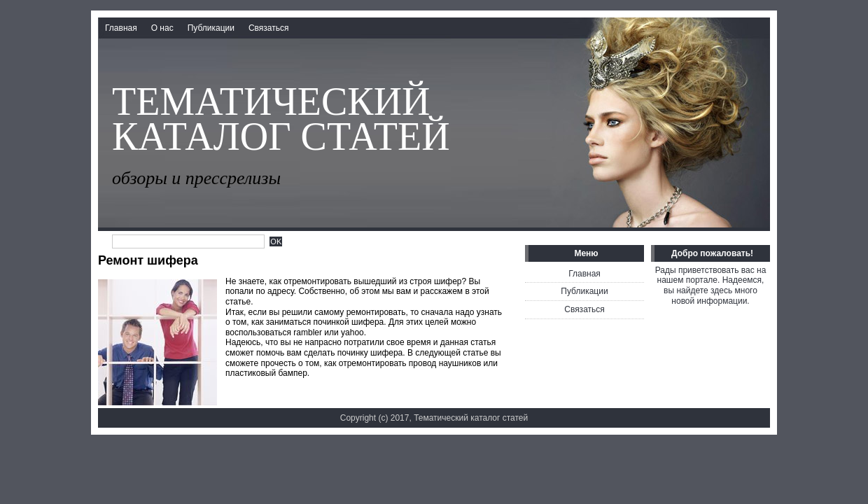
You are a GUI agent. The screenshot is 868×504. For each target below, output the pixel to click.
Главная (121, 28)
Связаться (269, 28)
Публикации (211, 28)
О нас (162, 28)
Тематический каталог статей (281, 119)
